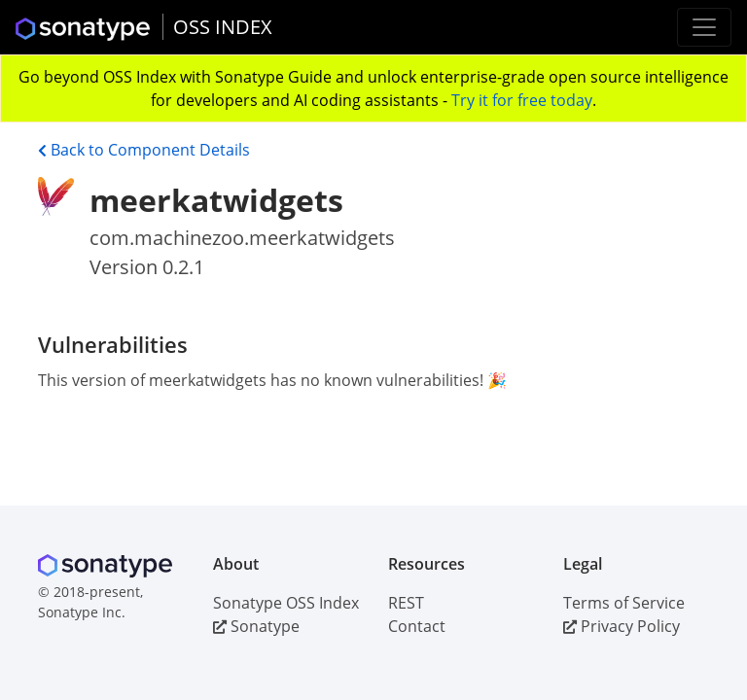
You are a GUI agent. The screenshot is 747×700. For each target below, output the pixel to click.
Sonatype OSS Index (286, 603)
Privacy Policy (622, 626)
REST (406, 603)
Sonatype (256, 626)
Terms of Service (624, 603)
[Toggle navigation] (704, 27)
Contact (417, 626)
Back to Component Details (144, 150)
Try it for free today (522, 100)
